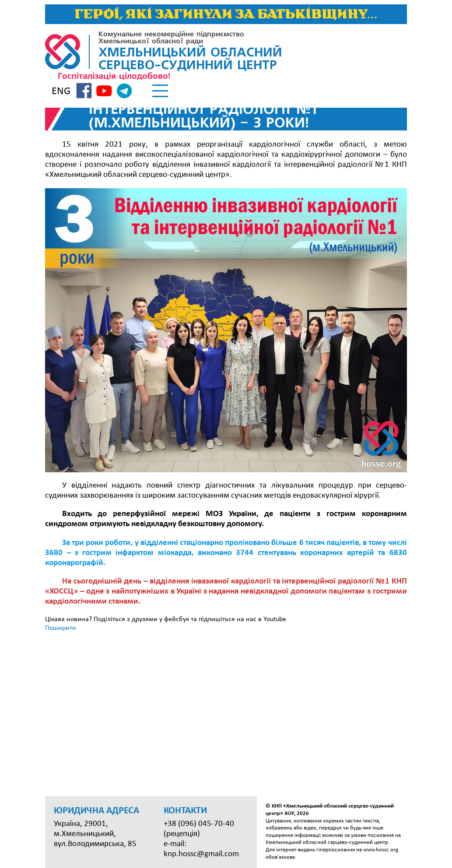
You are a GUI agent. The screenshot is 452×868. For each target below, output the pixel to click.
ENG (61, 91)
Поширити (61, 628)
